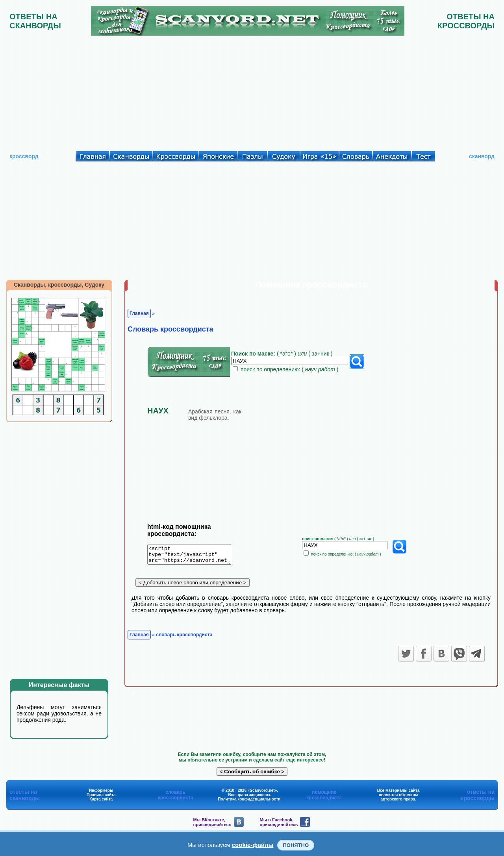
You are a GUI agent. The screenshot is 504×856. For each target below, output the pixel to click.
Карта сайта (101, 799)
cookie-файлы (253, 845)
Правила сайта (101, 795)
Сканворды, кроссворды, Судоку (59, 285)
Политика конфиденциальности (249, 799)
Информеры (101, 790)
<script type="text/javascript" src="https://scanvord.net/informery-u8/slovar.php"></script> (194, 556)
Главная (139, 313)
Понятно (296, 845)
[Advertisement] (252, 92)
